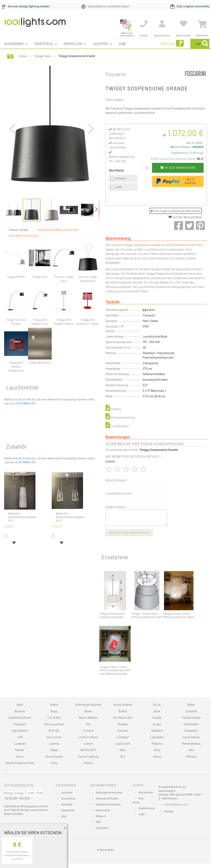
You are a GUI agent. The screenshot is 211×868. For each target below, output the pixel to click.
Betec (191, 705)
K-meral (88, 730)
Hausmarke (68, 810)
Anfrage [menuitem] (141, 49)
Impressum (102, 828)
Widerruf (101, 816)
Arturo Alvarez (123, 705)
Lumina (54, 743)
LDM (20, 737)
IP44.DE (54, 730)
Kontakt (169, 811)
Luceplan (20, 743)
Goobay (123, 724)
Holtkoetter (191, 724)
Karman (123, 730)
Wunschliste (146, 792)
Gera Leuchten (54, 724)
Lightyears (157, 737)
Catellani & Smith (20, 717)
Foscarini (116, 84)
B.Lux (157, 705)
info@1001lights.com (176, 804)
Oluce (20, 756)
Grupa (157, 724)
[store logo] (35, 24)
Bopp (54, 711)
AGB (98, 822)
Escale (157, 717)
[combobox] (183, 49)
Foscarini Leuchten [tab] (24, 256)
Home (23, 66)
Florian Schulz (191, 717)
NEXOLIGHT (88, 750)
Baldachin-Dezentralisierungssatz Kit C (22, 537)
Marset (20, 750)
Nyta (157, 750)
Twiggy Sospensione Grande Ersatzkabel (112, 625)
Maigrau (157, 743)
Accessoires (68, 798)
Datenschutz (103, 810)
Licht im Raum (88, 737)
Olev (191, 750)
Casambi (191, 711)
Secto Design (54, 756)
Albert (54, 705)
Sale (64, 816)
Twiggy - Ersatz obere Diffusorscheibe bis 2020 (147, 625)
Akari (20, 705)
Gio (88, 724)
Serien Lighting (88, 756)
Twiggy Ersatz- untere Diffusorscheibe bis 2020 (178, 625)
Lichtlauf (123, 737)
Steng (157, 756)
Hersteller (67, 804)
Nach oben (105, 850)
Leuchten (67, 792)
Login (142, 814)
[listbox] (123, 193)
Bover (88, 711)
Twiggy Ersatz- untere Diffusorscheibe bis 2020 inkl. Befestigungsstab (115, 680)
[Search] (165, 63)
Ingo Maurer (20, 730)
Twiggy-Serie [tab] (18, 250)
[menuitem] (15, 44)
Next (123, 750)
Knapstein (191, 730)
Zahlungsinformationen (109, 792)
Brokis (123, 711)
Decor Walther (88, 717)
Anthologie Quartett (88, 705)
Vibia (54, 763)
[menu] (105, 49)
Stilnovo (191, 756)
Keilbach (157, 730)
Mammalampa (191, 743)
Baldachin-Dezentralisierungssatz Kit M (70, 537)
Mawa (54, 750)
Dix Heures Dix (123, 717)
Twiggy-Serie (43, 66)
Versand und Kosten (107, 798)
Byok (157, 711)
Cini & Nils (54, 717)
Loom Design (191, 737)
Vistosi (88, 763)
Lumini (88, 743)
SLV (123, 756)
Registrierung (146, 808)
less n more (54, 737)
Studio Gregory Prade (20, 763)
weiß (118, 197)
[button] (12, 144)
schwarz (121, 188)
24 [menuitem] (120, 48)
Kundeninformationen (108, 804)
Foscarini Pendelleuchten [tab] (57, 250)
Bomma (20, 711)
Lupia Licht (123, 743)
